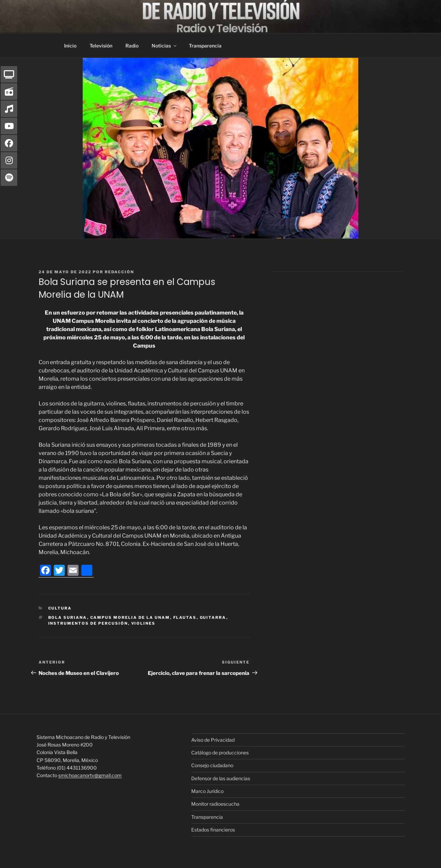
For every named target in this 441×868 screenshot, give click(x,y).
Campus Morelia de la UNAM (130, 617)
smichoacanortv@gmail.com (90, 775)
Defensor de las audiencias (221, 778)
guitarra (213, 617)
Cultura (60, 608)
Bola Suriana (68, 617)
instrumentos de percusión (88, 623)
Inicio (70, 46)
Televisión (101, 46)
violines (143, 623)
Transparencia (205, 46)
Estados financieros (213, 830)
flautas (185, 617)
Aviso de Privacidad (213, 740)
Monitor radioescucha (215, 804)
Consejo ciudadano (212, 765)
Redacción (119, 272)
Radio (132, 46)
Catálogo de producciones (220, 753)
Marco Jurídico (207, 791)
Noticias (165, 46)
